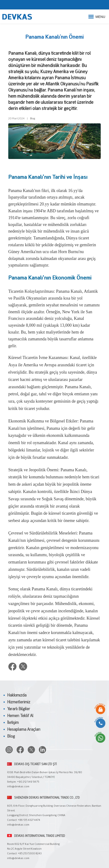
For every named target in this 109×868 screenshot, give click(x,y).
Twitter (23, 666)
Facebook (12, 666)
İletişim (13, 723)
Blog (33, 119)
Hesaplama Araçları (24, 730)
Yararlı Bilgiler (19, 709)
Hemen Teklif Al (20, 716)
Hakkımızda (17, 696)
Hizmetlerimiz (19, 702)
